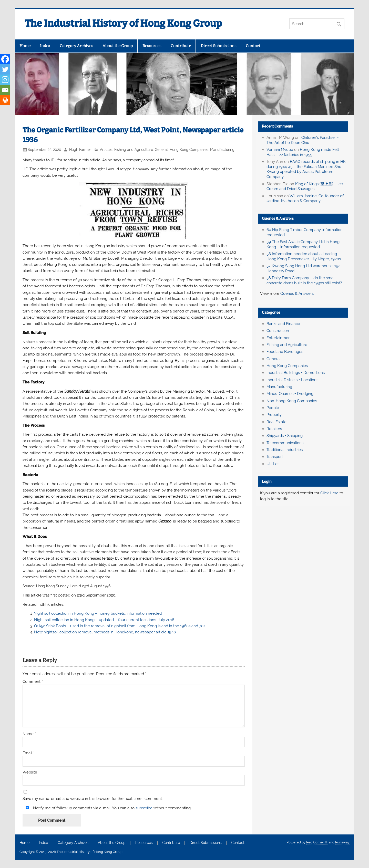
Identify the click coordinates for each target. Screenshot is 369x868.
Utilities (273, 464)
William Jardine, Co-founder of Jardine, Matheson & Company (305, 198)
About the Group (118, 46)
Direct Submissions (218, 46)
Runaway (342, 842)
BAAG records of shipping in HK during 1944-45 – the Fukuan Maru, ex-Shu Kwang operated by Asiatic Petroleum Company (306, 169)
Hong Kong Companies (189, 150)
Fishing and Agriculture (134, 150)
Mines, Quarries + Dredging (290, 394)
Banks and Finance (283, 324)
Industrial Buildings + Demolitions (296, 373)
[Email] (5, 90)
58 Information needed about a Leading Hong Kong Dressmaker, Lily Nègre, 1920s (304, 256)
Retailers (274, 429)
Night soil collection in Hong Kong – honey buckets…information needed (98, 613)
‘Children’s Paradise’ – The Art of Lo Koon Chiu (303, 140)
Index (45, 46)
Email (29, 753)
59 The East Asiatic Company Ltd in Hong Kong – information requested (303, 244)
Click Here (329, 493)
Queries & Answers (278, 218)
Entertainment (279, 338)
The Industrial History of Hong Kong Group (123, 23)
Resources (152, 46)
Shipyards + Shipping (285, 436)
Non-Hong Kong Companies (292, 401)
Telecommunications (285, 443)
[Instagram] (5, 80)
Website (30, 772)
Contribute (181, 46)
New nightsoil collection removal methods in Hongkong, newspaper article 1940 (105, 632)
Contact (253, 46)
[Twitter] (5, 69)
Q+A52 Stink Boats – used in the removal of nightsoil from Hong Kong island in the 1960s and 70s (120, 626)
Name (29, 734)
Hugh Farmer (80, 150)
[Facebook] (5, 59)
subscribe (144, 808)
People (273, 408)
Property (274, 415)
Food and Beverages (285, 352)
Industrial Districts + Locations (292, 380)
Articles (106, 150)
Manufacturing (222, 150)
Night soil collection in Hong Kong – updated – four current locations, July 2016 (104, 620)
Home (25, 46)
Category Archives (76, 46)
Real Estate (276, 422)
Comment (33, 682)
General (161, 150)
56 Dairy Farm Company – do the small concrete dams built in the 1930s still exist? (304, 280)
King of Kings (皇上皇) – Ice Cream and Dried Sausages (305, 186)
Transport (275, 457)
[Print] (5, 100)
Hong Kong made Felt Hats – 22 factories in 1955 (303, 152)
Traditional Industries (285, 450)
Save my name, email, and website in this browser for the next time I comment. (93, 799)
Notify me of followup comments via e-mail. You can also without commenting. (107, 808)
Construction (278, 331)
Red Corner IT (317, 842)
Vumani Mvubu (280, 150)
